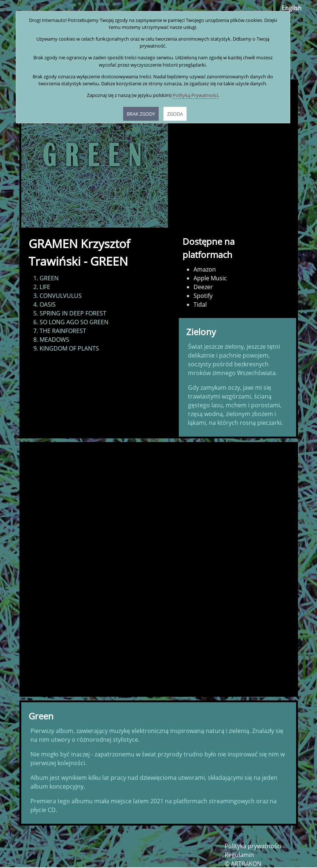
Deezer (203, 287)
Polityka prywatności (253, 846)
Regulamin (239, 855)
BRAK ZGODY (141, 114)
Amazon (205, 269)
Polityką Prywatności (195, 95)
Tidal (200, 304)
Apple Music (210, 278)
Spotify (203, 296)
